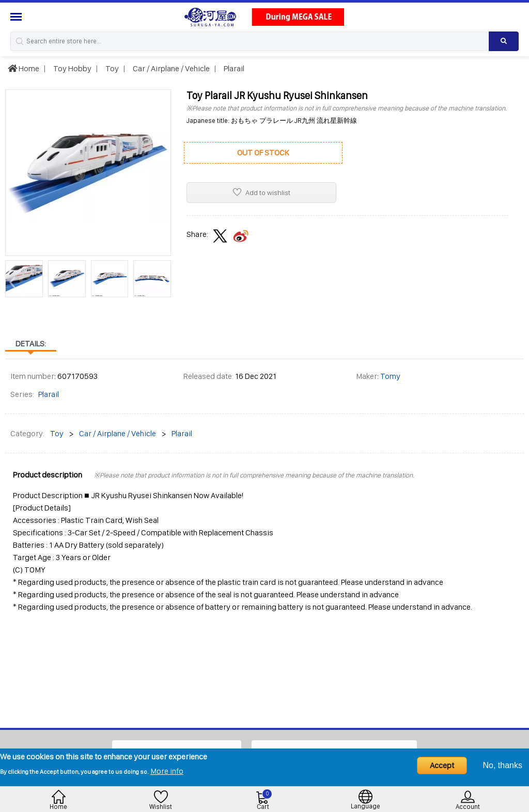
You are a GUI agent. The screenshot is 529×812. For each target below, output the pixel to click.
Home (24, 68)
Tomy (390, 376)
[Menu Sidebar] (17, 17)
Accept (442, 765)
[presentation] (13, 281)
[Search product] (504, 41)
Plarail (233, 68)
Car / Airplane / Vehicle (170, 68)
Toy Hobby (72, 68)
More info (167, 771)
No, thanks (503, 765)
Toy (111, 68)
